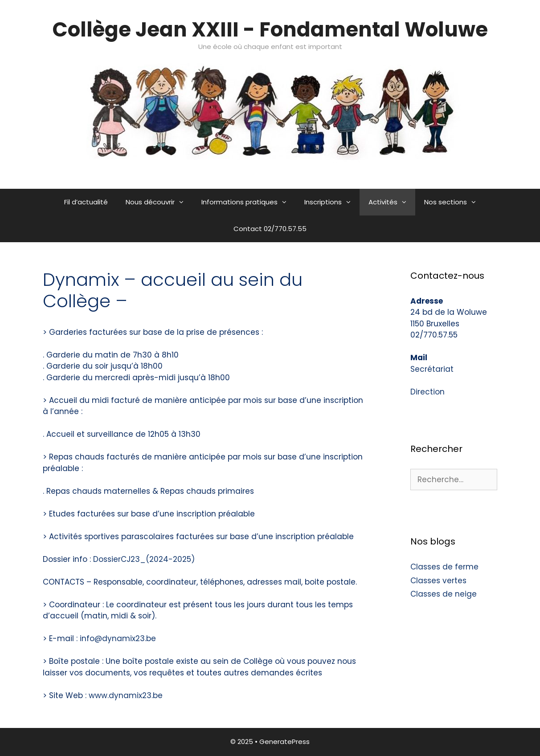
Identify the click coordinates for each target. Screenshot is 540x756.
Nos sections (454, 202)
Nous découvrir (159, 202)
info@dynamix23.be (118, 638)
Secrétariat (432, 369)
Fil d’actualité (86, 202)
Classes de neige (444, 594)
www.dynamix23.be (126, 695)
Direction (427, 392)
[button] (184, 202)
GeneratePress (284, 742)
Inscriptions (332, 202)
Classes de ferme (444, 567)
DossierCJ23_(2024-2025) (144, 559)
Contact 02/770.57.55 (270, 229)
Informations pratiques (248, 202)
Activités (392, 202)
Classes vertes (438, 581)
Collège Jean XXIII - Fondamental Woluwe (270, 30)
